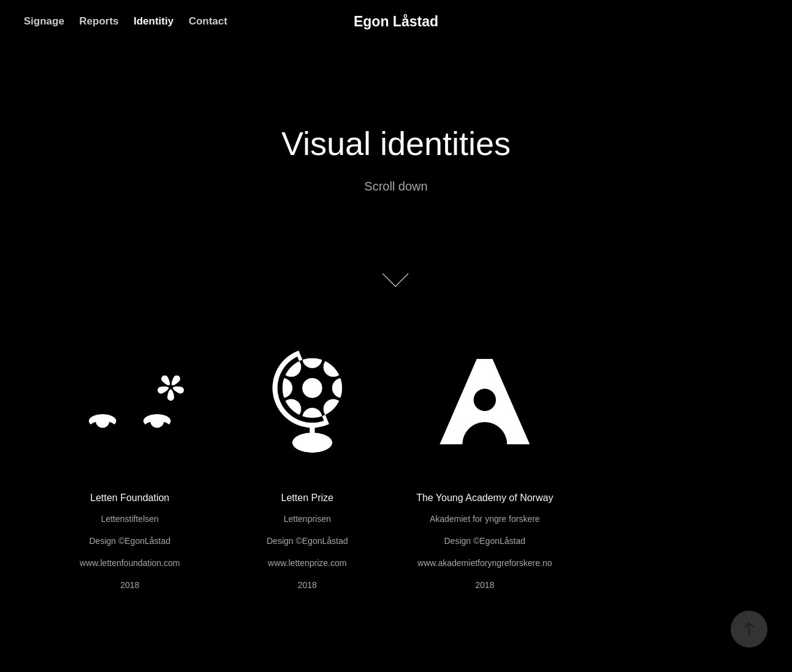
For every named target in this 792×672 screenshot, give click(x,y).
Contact (208, 21)
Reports (99, 21)
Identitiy (154, 21)
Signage (44, 21)
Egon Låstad (396, 21)
